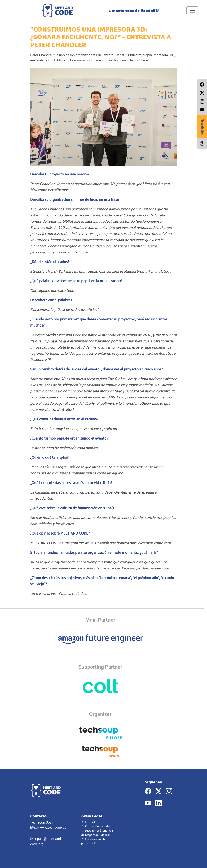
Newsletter (203, 127)
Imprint (88, 822)
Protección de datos (96, 826)
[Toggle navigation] (192, 11)
